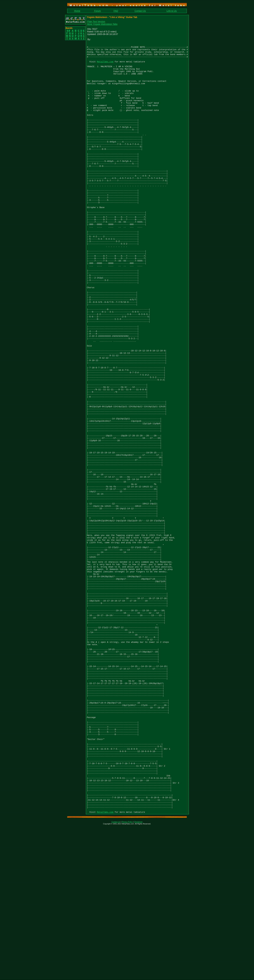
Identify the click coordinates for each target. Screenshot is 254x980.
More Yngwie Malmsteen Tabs (102, 24)
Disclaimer (138, 976)
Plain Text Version (96, 22)
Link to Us (172, 11)
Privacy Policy (127, 976)
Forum (98, 11)
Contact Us (140, 11)
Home (77, 11)
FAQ (116, 11)
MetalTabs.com (105, 65)
